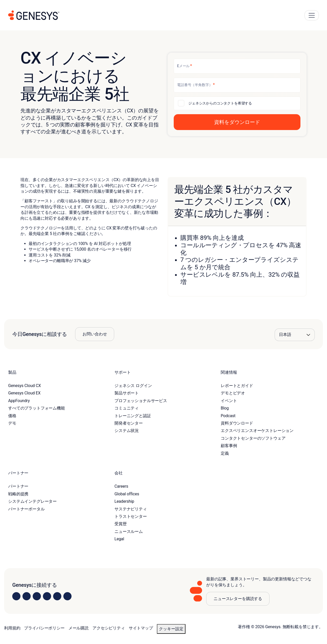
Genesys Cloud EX (24, 393)
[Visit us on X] (37, 596)
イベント (229, 401)
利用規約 (12, 628)
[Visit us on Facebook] (47, 596)
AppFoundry (19, 401)
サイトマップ (141, 628)
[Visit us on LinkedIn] (16, 596)
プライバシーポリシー (44, 628)
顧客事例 (229, 446)
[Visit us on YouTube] (57, 596)
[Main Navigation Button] (312, 15)
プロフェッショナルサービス (141, 401)
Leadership (124, 501)
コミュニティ (127, 408)
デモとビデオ (233, 393)
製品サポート (127, 393)
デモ (12, 423)
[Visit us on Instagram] (27, 596)
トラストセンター (131, 516)
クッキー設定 (171, 629)
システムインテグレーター (32, 501)
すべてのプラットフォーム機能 (37, 408)
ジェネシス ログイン (133, 386)
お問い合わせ (95, 334)
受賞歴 (121, 524)
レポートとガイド (237, 386)
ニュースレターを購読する (238, 599)
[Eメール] (237, 66)
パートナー (18, 486)
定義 (225, 453)
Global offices (127, 494)
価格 (12, 416)
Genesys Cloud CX (25, 386)
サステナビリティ (131, 509)
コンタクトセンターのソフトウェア (253, 438)
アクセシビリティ (109, 628)
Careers (121, 486)
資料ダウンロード (237, 423)
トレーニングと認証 (133, 416)
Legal (119, 539)
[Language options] (295, 335)
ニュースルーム (129, 531)
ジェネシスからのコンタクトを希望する (220, 103)
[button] (237, 122)
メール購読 (79, 628)
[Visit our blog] (67, 596)
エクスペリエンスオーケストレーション (257, 431)
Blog (225, 408)
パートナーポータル (26, 509)
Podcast (228, 416)
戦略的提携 (18, 494)
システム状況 (127, 431)
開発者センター (129, 423)
